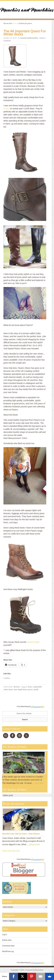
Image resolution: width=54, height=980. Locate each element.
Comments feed (8, 946)
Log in (5, 935)
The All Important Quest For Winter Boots (25, 33)
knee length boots (20, 689)
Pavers (7, 109)
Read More (39, 783)
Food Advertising (23, 706)
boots (30, 687)
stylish (36, 689)
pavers (30, 689)
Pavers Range (33, 642)
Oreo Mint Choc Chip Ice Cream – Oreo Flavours (21, 834)
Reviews (17, 687)
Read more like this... (12, 851)
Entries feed (7, 940)
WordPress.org (8, 951)
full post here (34, 845)
